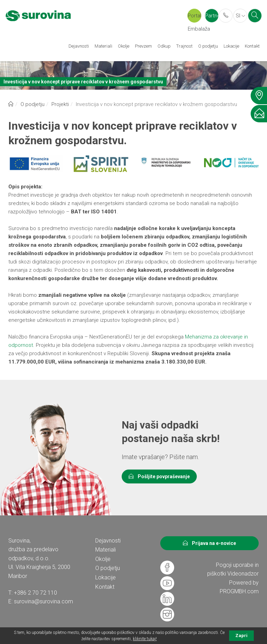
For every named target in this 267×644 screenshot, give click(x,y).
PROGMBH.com (239, 591)
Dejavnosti (79, 46)
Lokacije (231, 46)
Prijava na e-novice (209, 543)
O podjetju (208, 46)
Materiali (103, 46)
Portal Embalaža (195, 18)
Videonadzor (243, 574)
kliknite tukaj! (145, 639)
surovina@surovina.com (43, 601)
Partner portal (212, 18)
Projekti (60, 104)
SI (240, 16)
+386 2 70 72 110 (35, 593)
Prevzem (143, 46)
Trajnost (184, 46)
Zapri (241, 635)
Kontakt (252, 46)
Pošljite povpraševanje (159, 476)
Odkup (164, 46)
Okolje (124, 46)
